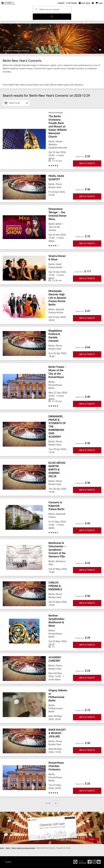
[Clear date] (27, 103)
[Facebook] (75, 862)
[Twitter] (94, 863)
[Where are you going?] (53, 8)
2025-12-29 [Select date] (14, 102)
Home (2, 848)
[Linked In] (99, 863)
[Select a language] (37, 862)
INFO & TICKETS (87, 163)
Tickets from (80, 157)
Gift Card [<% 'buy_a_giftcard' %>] (84, 3)
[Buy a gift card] (52, 828)
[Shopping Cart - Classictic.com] (99, 3)
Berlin (8, 848)
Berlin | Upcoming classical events (23, 848)
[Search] (52, 17)
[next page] (56, 803)
